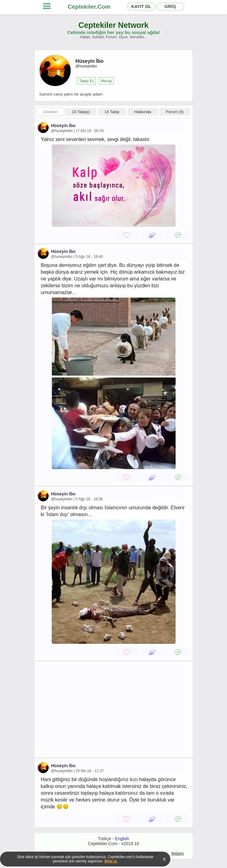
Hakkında (143, 112)
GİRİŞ (170, 6)
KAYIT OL (141, 6)
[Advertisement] (114, 709)
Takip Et (86, 81)
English (122, 839)
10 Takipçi (81, 112)
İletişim (177, 853)
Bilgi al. (111, 861)
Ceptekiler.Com (89, 7)
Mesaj (106, 81)
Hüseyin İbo (63, 126)
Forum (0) (175, 112)
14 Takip (112, 112)
